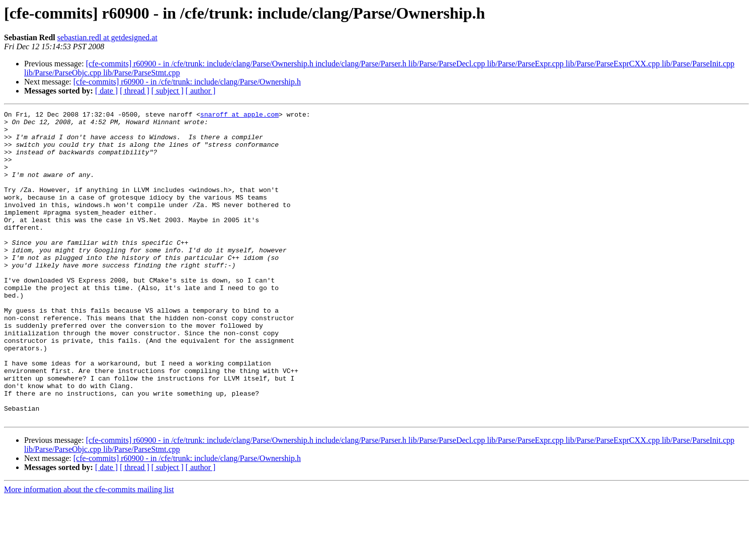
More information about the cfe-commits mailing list (89, 551)
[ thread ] (135, 91)
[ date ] (106, 91)
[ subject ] (168, 91)
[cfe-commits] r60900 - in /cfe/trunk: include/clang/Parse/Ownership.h (187, 82)
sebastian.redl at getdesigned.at (107, 37)
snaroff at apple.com (239, 116)
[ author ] (201, 91)
